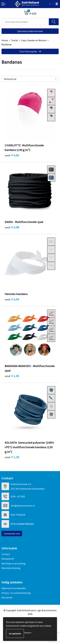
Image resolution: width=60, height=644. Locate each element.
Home (5, 40)
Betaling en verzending (14, 563)
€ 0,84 (12, 299)
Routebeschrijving (11, 568)
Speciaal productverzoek (30, 31)
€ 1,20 (12, 457)
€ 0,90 (12, 227)
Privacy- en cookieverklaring (16, 593)
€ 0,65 (12, 155)
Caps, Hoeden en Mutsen (34, 40)
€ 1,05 (12, 376)
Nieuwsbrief (8, 559)
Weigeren (28, 633)
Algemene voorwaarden (14, 588)
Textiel (15, 40)
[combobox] (25, 22)
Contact (6, 554)
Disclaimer (7, 597)
